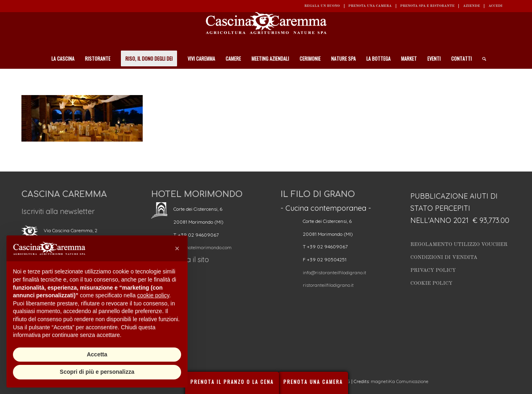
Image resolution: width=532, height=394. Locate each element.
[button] (177, 248)
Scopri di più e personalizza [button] (97, 372)
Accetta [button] (97, 354)
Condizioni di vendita (444, 257)
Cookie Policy (431, 283)
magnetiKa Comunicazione (400, 381)
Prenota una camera (370, 6)
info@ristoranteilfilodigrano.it (335, 272)
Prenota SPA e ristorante (427, 6)
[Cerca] (481, 59)
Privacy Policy (433, 270)
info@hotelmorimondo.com (203, 247)
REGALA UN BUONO (322, 6)
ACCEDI (495, 6)
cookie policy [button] (153, 295)
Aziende (471, 6)
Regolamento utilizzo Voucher (459, 245)
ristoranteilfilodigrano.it (328, 285)
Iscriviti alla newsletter (58, 211)
